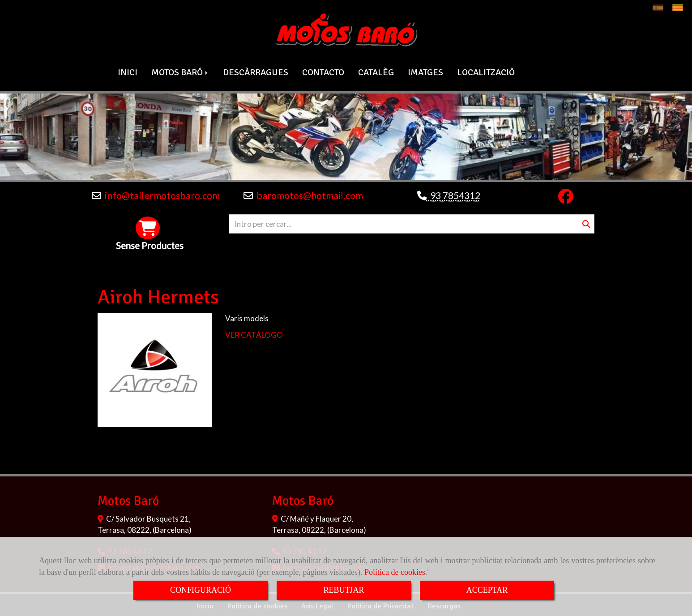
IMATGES (425, 71)
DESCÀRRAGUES (256, 71)
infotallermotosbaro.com (162, 195)
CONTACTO (323, 71)
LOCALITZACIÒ (486, 71)
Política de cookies (395, 572)
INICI (128, 71)
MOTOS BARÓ (180, 71)
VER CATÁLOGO (254, 333)
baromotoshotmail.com (310, 195)
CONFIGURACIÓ (201, 590)
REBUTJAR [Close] (344, 590)
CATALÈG (376, 71)
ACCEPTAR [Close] (487, 590)
